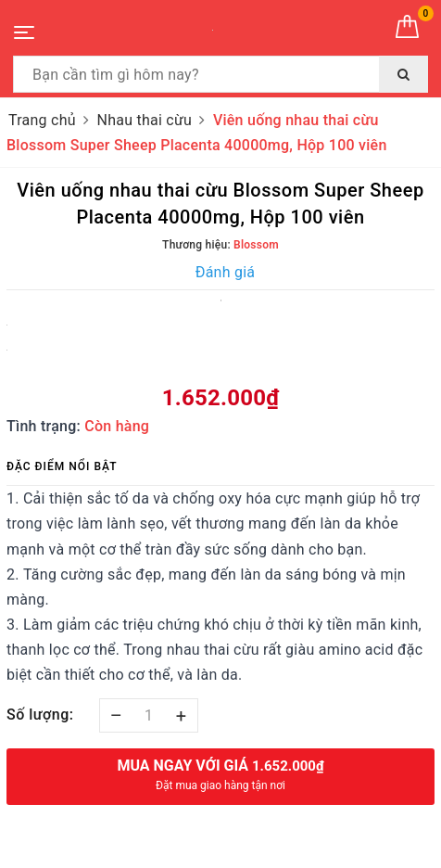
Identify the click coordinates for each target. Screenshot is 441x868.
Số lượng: (40, 715)
